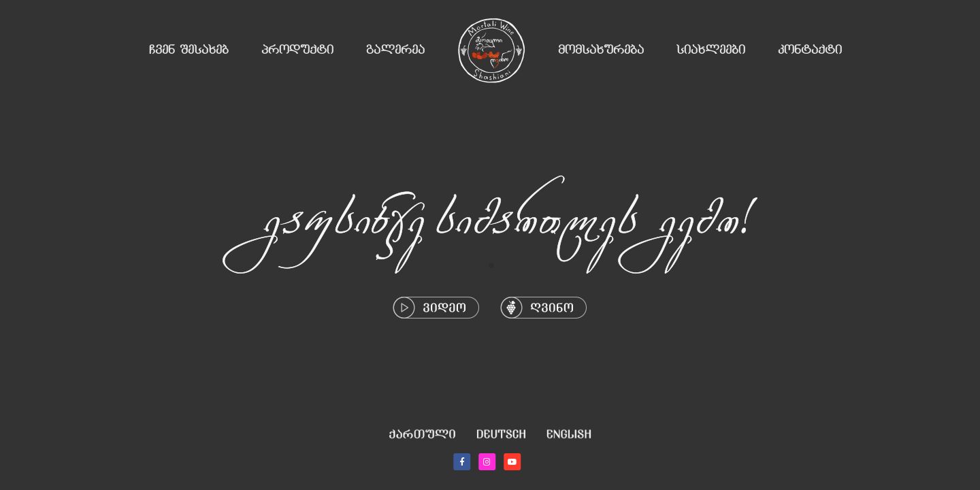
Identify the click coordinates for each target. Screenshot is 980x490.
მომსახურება (601, 51)
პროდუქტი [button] (297, 51)
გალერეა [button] (395, 51)
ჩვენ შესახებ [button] (189, 51)
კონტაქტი (810, 51)
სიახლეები (711, 51)
